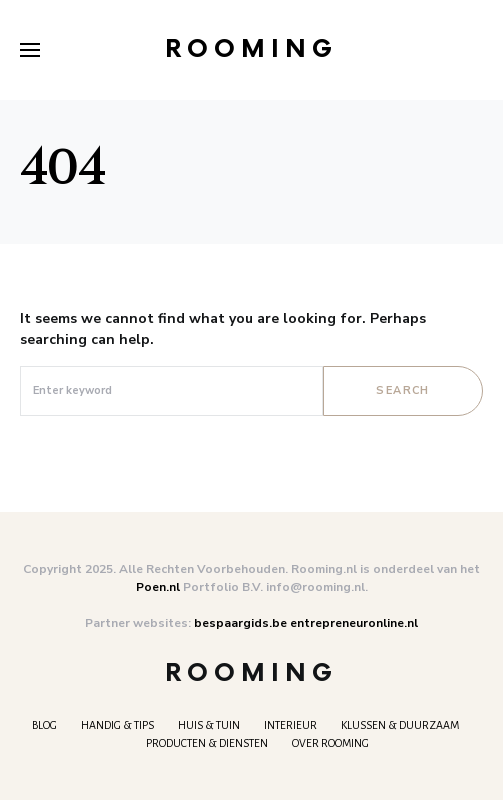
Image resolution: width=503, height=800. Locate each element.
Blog (44, 725)
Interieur (290, 725)
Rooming (251, 49)
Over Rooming (330, 743)
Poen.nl (158, 587)
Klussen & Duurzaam (400, 725)
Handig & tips (117, 725)
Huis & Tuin (209, 725)
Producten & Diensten (207, 743)
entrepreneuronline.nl (354, 623)
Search (402, 390)
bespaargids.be (240, 623)
